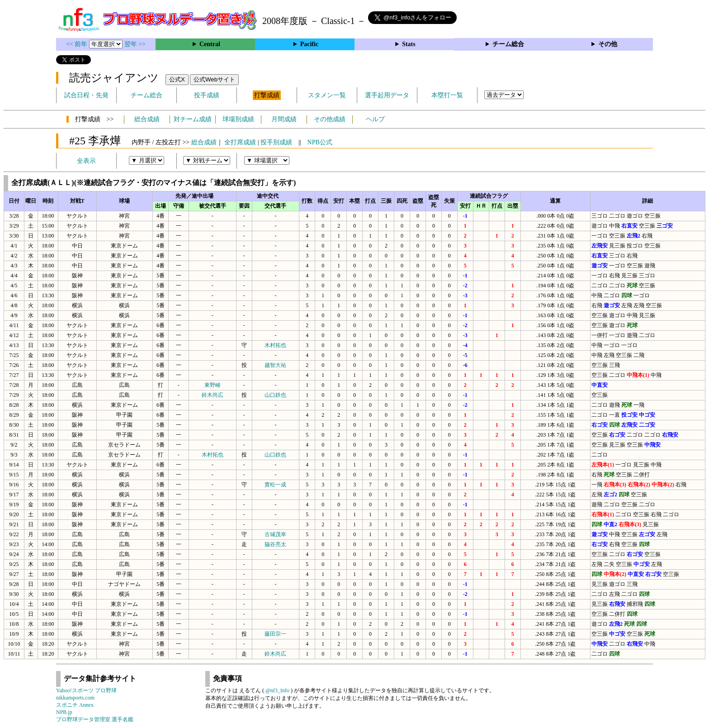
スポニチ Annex (75, 705)
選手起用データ (387, 95)
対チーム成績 (193, 119)
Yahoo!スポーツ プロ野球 (86, 690)
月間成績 (284, 119)
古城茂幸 (275, 534)
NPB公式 (320, 142)
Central (210, 44)
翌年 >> (135, 44)
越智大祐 (275, 365)
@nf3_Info (277, 690)
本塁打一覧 (447, 95)
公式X (177, 79)
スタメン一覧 (327, 95)
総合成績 (147, 119)
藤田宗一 (275, 634)
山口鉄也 (275, 395)
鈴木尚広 (213, 395)
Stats (409, 44)
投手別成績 (276, 142)
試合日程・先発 (86, 95)
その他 (608, 44)
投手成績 (207, 95)
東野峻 (213, 385)
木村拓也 (275, 345)
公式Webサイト (214, 79)
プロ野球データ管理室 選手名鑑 (95, 719)
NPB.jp (64, 712)
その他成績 (330, 119)
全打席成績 (240, 142)
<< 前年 (78, 44)
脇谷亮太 (275, 544)
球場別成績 (238, 119)
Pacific (309, 44)
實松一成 (275, 485)
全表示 (86, 161)
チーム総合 (508, 44)
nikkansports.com (75, 698)
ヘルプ (375, 119)
